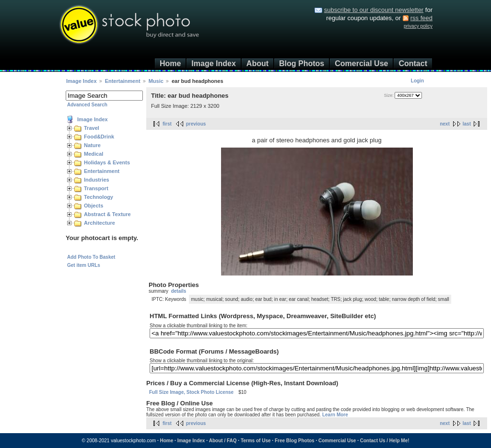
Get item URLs (84, 265)
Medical (94, 154)
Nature (92, 145)
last (467, 124)
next (445, 124)
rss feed (421, 18)
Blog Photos (302, 63)
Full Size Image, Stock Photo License (191, 392)
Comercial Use (361, 63)
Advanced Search (87, 105)
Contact (413, 63)
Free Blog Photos (295, 441)
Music (156, 81)
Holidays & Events (107, 162)
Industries (97, 180)
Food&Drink (99, 137)
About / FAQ (223, 441)
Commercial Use (337, 441)
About (257, 63)
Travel (92, 128)
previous (196, 124)
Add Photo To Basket (91, 257)
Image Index (213, 63)
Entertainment (123, 81)
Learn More (335, 415)
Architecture (99, 223)
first (167, 124)
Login (417, 81)
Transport (96, 188)
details (179, 291)
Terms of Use (256, 441)
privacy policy (418, 26)
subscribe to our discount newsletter (374, 10)
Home (170, 63)
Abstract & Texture (107, 214)
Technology (99, 197)
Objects (94, 206)
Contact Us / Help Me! (385, 441)
